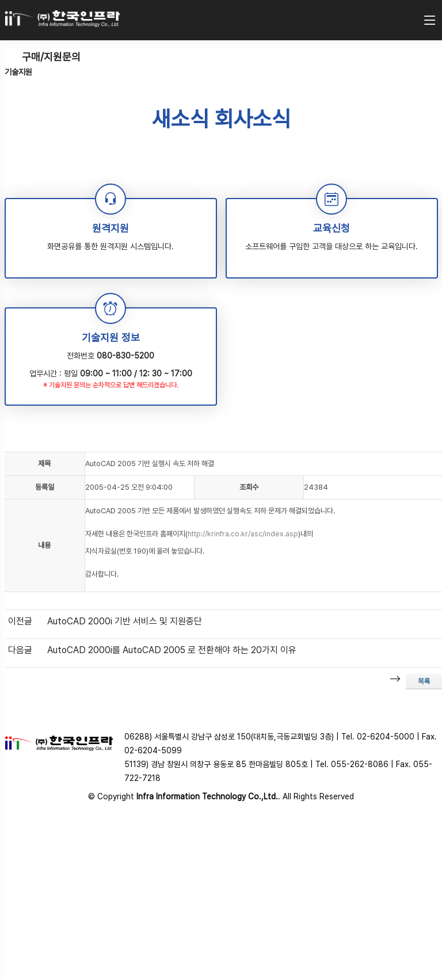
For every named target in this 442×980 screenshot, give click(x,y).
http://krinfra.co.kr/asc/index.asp (243, 534)
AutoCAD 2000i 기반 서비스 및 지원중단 (125, 621)
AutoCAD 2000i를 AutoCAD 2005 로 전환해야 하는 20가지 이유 (172, 650)
